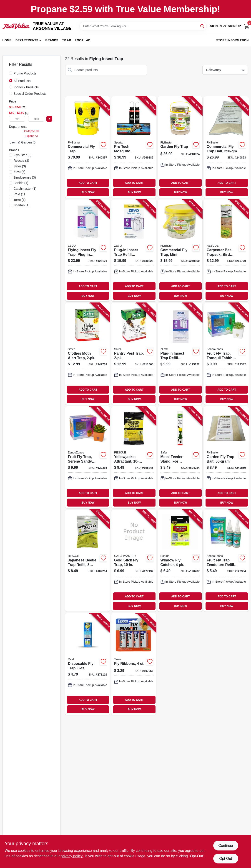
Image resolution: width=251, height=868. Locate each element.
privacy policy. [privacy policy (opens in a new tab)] (72, 856)
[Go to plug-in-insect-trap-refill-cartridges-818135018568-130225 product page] (134, 250)
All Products (22, 81)
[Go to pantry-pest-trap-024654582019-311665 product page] (134, 354)
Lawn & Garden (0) (23, 142)
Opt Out (226, 859)
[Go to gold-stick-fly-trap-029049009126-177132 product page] (134, 561)
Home (7, 40)
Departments (27, 40)
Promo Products (25, 73)
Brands (52, 40)
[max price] (36, 119)
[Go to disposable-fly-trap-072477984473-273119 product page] (88, 664)
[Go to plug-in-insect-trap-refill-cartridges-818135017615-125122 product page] (180, 354)
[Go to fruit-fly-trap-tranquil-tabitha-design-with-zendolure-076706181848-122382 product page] (226, 354)
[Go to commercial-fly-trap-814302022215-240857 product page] (88, 147)
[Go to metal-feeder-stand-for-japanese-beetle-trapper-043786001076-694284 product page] (180, 457)
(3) (21, 161)
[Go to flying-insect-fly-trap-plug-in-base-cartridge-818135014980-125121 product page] (88, 250)
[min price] (17, 119)
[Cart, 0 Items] (246, 26)
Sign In (216, 26)
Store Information (232, 40)
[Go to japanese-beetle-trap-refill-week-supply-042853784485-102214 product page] (88, 561)
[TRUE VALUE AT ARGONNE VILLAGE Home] (16, 26)
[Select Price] (49, 119)
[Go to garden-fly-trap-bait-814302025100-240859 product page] (226, 457)
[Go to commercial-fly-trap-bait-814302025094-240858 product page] (226, 147)
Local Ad (83, 40)
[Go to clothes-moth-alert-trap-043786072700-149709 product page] (88, 354)
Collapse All (31, 131)
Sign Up (234, 26)
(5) (23, 155)
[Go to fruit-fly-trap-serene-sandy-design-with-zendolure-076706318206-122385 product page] (88, 457)
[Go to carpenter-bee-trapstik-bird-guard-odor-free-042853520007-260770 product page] (226, 250)
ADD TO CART (88, 183)
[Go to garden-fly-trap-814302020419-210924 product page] (180, 147)
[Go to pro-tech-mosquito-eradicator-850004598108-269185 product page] (134, 147)
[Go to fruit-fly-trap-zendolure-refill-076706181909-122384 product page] (226, 561)
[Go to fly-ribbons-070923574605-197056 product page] (134, 664)
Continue (226, 846)
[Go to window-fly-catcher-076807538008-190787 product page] (180, 561)
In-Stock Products (26, 87)
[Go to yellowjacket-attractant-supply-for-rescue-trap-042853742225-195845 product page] (134, 457)
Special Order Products (30, 94)
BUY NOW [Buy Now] (88, 192)
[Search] (202, 26)
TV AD (67, 40)
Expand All (31, 136)
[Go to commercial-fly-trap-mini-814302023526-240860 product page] (180, 250)
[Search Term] (143, 26)
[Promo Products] (11, 73)
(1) (21, 183)
